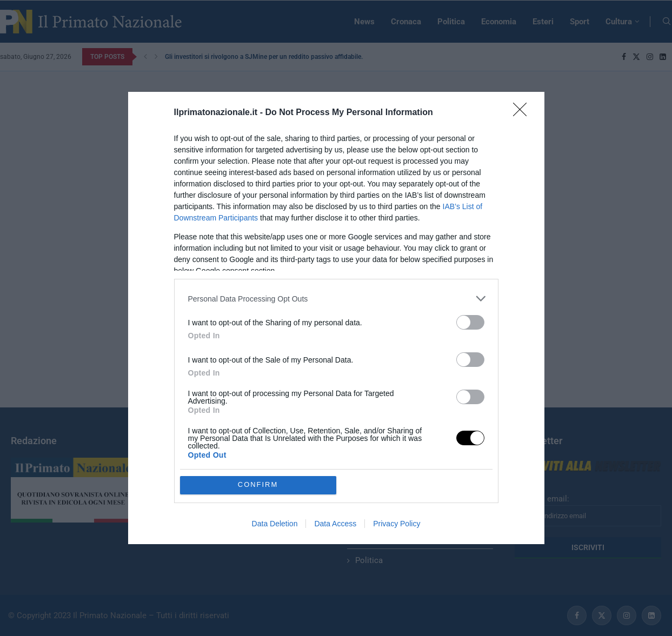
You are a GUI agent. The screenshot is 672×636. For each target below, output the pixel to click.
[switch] (470, 322)
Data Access (335, 524)
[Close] (523, 113)
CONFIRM (258, 485)
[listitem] (336, 299)
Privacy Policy (397, 524)
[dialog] (336, 318)
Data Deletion (275, 524)
